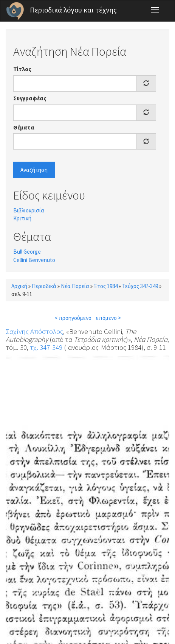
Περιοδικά (44, 286)
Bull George (27, 252)
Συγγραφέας (30, 98)
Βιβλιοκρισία (29, 210)
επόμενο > (108, 318)
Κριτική (22, 218)
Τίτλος (22, 69)
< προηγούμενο (73, 318)
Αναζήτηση (34, 170)
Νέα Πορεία (75, 286)
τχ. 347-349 (46, 347)
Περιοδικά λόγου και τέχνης (73, 10)
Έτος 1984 (106, 286)
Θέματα (24, 127)
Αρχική (19, 286)
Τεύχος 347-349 (140, 286)
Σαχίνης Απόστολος (34, 331)
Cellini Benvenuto (34, 260)
